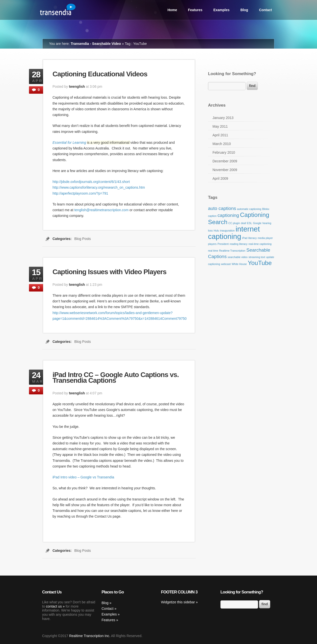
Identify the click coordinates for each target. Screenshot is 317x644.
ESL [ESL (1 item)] (249, 223)
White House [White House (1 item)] (239, 264)
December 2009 (225, 161)
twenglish (77, 87)
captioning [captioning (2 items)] (228, 215)
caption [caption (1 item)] (212, 216)
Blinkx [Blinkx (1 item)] (266, 209)
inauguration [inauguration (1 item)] (227, 231)
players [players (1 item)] (212, 244)
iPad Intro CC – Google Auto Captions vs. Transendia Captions (116, 378)
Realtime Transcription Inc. (90, 636)
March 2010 (222, 144)
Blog (244, 10)
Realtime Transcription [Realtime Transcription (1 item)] (232, 251)
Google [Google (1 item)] (257, 223)
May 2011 (220, 126)
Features (195, 10)
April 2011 (220, 135)
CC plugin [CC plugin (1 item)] (234, 223)
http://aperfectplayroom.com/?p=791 (80, 193)
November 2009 (225, 170)
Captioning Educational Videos (100, 74)
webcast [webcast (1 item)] (226, 264)
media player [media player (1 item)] (265, 238)
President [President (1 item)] (223, 244)
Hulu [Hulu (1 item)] (216, 231)
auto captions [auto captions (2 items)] (222, 208)
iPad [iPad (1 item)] (245, 238)
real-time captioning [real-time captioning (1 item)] (260, 244)
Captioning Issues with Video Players (109, 272)
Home (172, 10)
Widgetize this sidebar (178, 602)
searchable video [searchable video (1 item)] (238, 257)
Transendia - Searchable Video (96, 44)
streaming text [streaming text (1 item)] (257, 257)
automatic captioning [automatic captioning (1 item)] (249, 209)
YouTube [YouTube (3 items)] (260, 263)
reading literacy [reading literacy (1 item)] (238, 244)
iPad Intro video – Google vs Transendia (83, 477)
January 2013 (223, 118)
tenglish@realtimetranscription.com (101, 210)
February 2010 (224, 152)
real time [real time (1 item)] (213, 251)
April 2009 (220, 178)
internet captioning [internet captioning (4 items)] (234, 233)
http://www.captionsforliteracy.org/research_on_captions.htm (99, 187)
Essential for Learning (69, 143)
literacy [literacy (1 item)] (253, 238)
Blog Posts (83, 239)
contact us (54, 606)
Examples (221, 10)
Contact (265, 10)
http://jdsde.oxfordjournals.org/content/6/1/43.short (91, 182)
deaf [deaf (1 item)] (244, 223)
